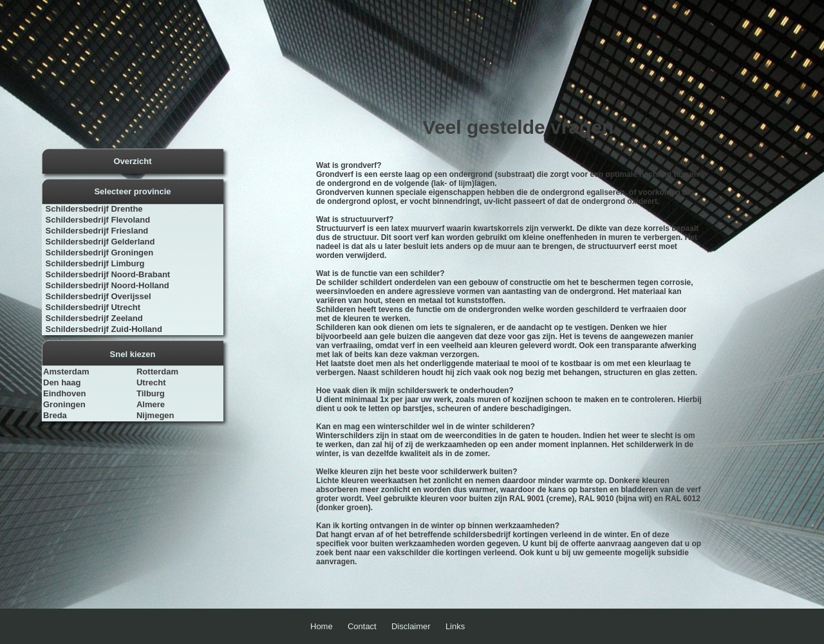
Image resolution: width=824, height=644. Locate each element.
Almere (151, 404)
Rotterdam (157, 372)
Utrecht (151, 382)
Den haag (62, 382)
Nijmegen (155, 415)
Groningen (64, 404)
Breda (55, 415)
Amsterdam (66, 372)
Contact (362, 626)
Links (455, 626)
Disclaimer (411, 626)
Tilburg (151, 393)
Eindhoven (64, 393)
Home (322, 626)
